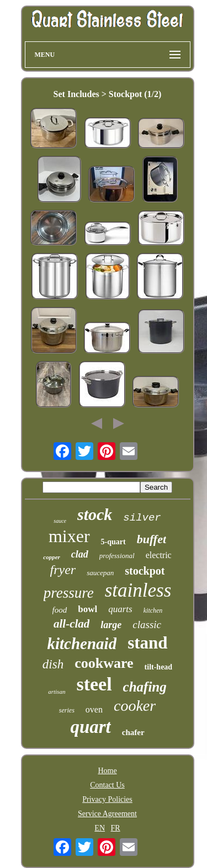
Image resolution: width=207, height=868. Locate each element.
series (67, 710)
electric (159, 555)
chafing (145, 687)
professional (117, 556)
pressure (69, 593)
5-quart (113, 542)
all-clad (71, 624)
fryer (63, 570)
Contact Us (107, 785)
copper (52, 557)
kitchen (153, 610)
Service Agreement (107, 814)
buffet (152, 539)
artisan (57, 692)
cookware (104, 663)
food (60, 610)
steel (94, 684)
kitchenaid (82, 644)
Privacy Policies (107, 799)
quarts (120, 609)
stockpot (145, 571)
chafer (133, 732)
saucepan (100, 573)
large (111, 625)
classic (147, 625)
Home (107, 771)
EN (100, 828)
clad (80, 554)
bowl (87, 609)
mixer (69, 536)
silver (142, 518)
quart (90, 727)
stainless (138, 590)
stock (95, 514)
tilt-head (159, 667)
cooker (135, 706)
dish (53, 664)
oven (94, 709)
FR (116, 828)
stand (147, 643)
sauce (60, 521)
